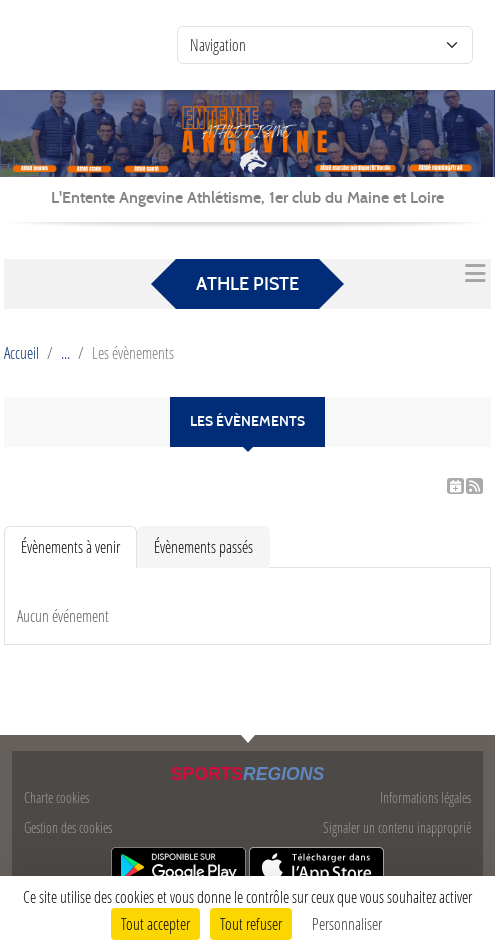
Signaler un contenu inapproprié (397, 827)
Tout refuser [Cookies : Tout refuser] (251, 923)
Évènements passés (203, 546)
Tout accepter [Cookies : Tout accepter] (155, 923)
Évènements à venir (70, 546)
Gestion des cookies (68, 827)
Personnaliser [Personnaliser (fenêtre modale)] (347, 923)
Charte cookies (56, 797)
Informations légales (425, 797)
